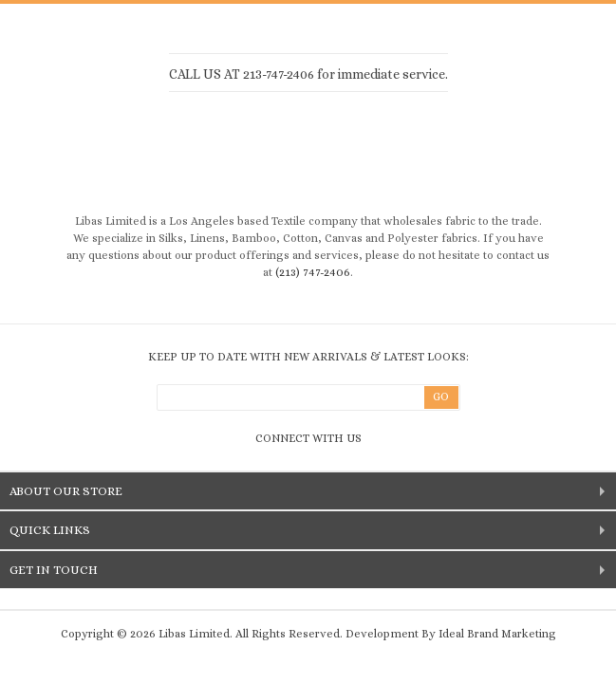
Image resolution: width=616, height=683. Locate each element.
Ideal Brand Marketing (497, 634)
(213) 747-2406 (313, 272)
